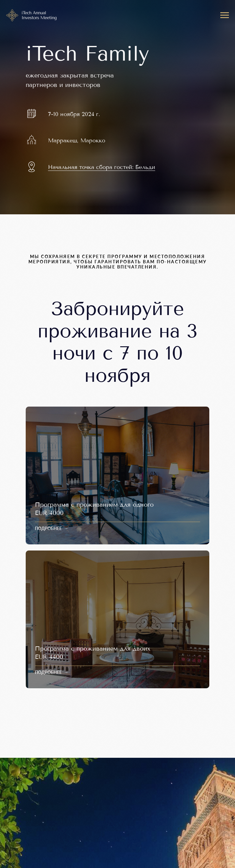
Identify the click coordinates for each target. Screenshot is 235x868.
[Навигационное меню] (225, 15)
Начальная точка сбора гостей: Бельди (102, 167)
